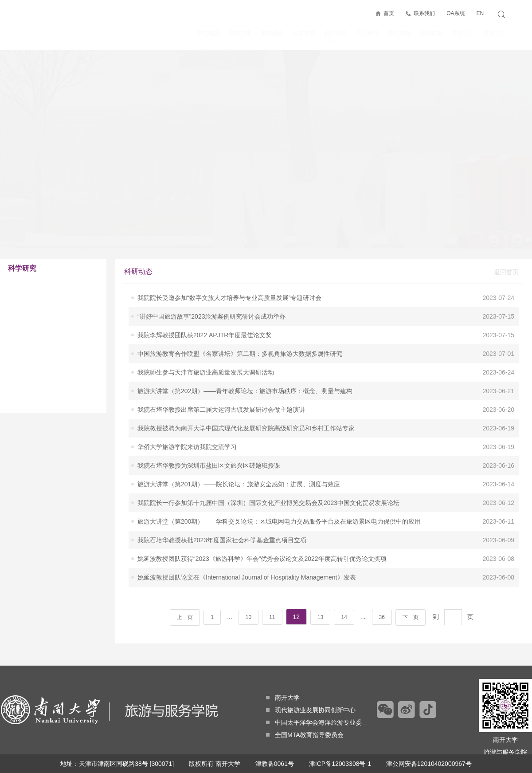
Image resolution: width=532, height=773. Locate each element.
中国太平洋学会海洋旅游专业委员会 (320, 722)
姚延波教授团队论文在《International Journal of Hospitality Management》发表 (247, 542)
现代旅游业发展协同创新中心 (311, 710)
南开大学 (283, 698)
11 (272, 582)
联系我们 (424, 13)
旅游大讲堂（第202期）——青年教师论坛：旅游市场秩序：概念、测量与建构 (245, 356)
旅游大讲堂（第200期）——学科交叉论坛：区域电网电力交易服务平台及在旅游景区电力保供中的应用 (279, 486)
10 (248, 582)
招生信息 (431, 33)
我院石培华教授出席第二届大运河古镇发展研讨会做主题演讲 (221, 375)
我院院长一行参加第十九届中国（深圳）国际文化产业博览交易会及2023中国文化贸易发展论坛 (268, 468)
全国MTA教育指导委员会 (305, 735)
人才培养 (304, 33)
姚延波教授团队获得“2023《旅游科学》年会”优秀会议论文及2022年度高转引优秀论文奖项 (262, 524)
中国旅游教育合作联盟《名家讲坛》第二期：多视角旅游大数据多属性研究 (240, 319)
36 (382, 582)
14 (344, 582)
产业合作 (367, 33)
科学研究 (336, 35)
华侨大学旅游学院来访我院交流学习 (187, 412)
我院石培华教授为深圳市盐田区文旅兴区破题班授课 (209, 430)
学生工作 (463, 33)
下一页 (411, 582)
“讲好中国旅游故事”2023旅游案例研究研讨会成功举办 (211, 281)
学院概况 (208, 33)
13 (320, 582)
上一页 (185, 582)
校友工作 (495, 33)
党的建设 (272, 33)
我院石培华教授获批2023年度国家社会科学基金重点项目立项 (222, 505)
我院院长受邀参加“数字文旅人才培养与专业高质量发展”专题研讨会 (229, 263)
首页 (389, 13)
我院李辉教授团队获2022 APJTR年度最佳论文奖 (205, 300)
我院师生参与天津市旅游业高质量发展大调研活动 (206, 337)
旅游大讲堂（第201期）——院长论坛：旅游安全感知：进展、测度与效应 (239, 449)
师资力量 (240, 33)
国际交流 (399, 33)
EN (480, 13)
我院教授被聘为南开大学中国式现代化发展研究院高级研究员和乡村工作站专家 (246, 393)
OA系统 (456, 13)
